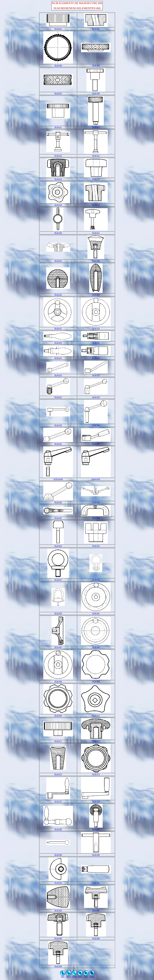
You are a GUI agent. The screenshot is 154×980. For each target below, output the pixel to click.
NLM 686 (58, 855)
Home (92, 976)
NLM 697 (96, 910)
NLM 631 (58, 358)
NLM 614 (58, 156)
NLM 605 (96, 65)
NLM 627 (58, 328)
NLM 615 (96, 156)
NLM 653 (58, 546)
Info (63, 976)
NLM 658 (58, 613)
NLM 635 (96, 375)
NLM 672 (96, 741)
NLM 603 (96, 29)
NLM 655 (96, 546)
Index (69, 976)
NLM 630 (96, 343)
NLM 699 (96, 938)
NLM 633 (58, 375)
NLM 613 (96, 127)
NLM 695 (58, 910)
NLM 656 (96, 580)
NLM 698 (58, 938)
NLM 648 (96, 518)
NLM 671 (58, 741)
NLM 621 (96, 233)
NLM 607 (58, 93)
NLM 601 (58, 29)
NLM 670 (96, 716)
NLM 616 (58, 179)
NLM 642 (58, 444)
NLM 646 (96, 502)
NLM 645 (58, 502)
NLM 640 (96, 425)
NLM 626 (96, 295)
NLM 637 (58, 397)
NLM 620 (58, 233)
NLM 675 (58, 801)
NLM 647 (58, 518)
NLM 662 (58, 647)
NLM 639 (58, 425)
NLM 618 (58, 205)
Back (80, 976)
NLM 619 (96, 205)
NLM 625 (58, 295)
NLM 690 (96, 855)
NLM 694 (96, 883)
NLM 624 (96, 261)
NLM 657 (58, 580)
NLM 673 (58, 774)
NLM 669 (58, 716)
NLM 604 (58, 65)
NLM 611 (58, 127)
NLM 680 (58, 829)
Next (86, 976)
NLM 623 (58, 261)
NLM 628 (96, 328)
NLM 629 (58, 343)
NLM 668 (96, 681)
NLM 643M (58, 479)
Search (74, 976)
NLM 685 (96, 829)
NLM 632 (96, 358)
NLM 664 (58, 681)
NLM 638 (96, 397)
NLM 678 (96, 801)
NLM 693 (58, 883)
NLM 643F (96, 479)
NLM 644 (96, 444)
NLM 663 (96, 647)
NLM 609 (96, 93)
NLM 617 (96, 179)
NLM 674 (96, 774)
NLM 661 (96, 613)
